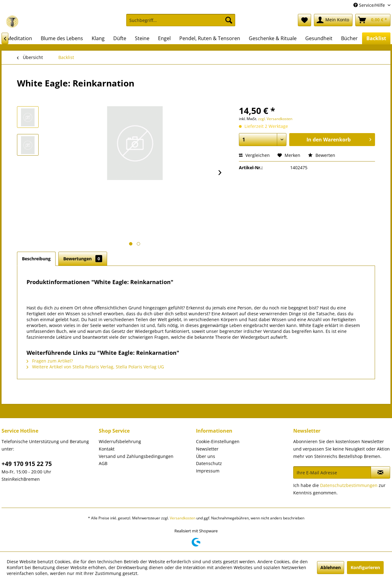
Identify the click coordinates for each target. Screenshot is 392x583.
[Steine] (142, 38)
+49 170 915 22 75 (27, 464)
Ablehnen (331, 567)
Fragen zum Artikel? (50, 361)
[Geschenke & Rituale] (273, 38)
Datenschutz (209, 463)
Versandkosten (183, 518)
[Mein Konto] (333, 20)
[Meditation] (19, 38)
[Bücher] (349, 38)
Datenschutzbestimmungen (349, 485)
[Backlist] (376, 38)
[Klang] (98, 38)
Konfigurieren (365, 567)
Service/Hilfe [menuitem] (370, 5)
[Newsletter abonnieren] (380, 472)
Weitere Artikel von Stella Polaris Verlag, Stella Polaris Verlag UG (95, 367)
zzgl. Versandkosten (275, 119)
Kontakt (107, 449)
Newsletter (207, 449)
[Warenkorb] (373, 20)
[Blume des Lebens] (62, 38)
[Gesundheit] (319, 38)
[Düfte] (120, 38)
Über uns (206, 456)
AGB (103, 463)
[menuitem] (181, 23)
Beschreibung (36, 259)
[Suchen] (229, 20)
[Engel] (164, 38)
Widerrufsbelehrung (120, 441)
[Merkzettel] (304, 20)
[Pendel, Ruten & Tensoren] (210, 38)
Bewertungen (83, 259)
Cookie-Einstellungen (218, 441)
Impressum (208, 471)
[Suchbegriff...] (181, 20)
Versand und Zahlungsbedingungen (136, 456)
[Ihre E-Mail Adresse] (332, 472)
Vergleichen (254, 155)
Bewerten (322, 155)
